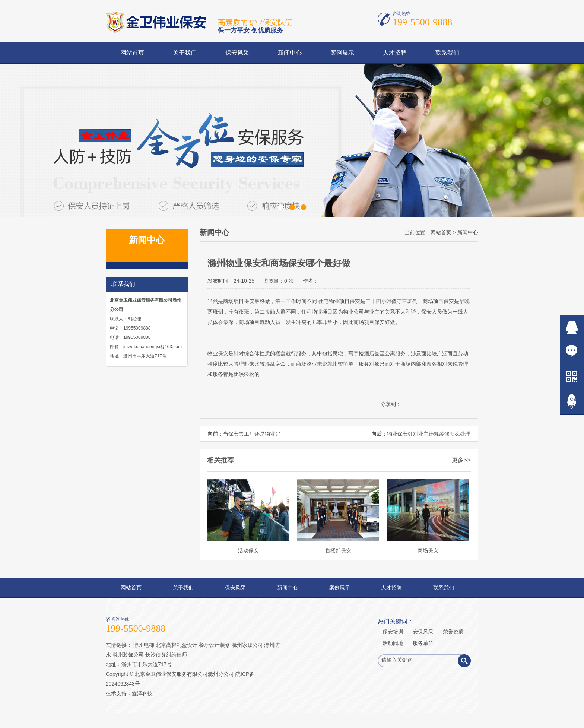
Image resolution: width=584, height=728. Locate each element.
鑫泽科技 (142, 693)
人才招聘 (395, 53)
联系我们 (447, 53)
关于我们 (185, 53)
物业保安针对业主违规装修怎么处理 (429, 434)
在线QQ (572, 328)
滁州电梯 (144, 645)
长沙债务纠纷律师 (166, 655)
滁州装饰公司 (128, 655)
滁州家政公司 (247, 645)
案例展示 (342, 53)
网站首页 (132, 53)
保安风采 (237, 53)
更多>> (461, 460)
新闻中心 (290, 53)
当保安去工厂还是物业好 (252, 434)
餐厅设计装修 (215, 645)
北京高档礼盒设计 (177, 645)
